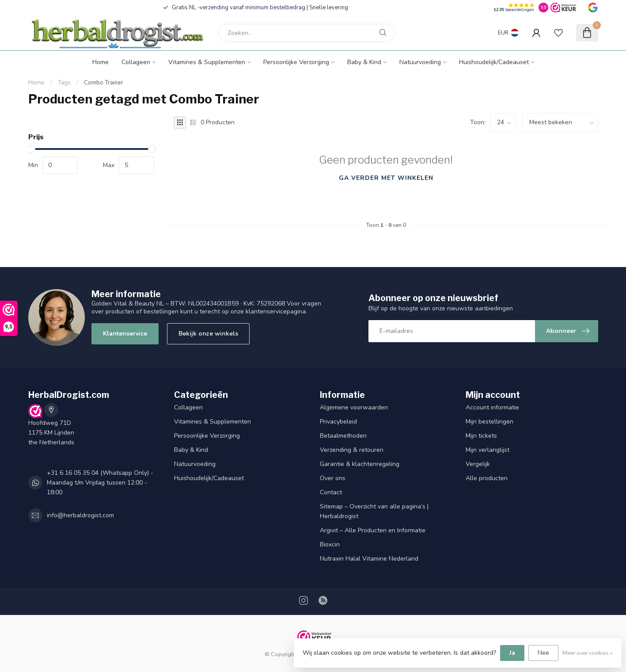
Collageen (136, 62)
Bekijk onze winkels (208, 334)
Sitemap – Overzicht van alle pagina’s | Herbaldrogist (374, 511)
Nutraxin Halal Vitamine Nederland (369, 559)
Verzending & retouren (352, 450)
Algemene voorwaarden (354, 407)
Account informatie (492, 407)
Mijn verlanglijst (488, 450)
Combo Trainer (104, 83)
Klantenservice (125, 334)
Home (101, 62)
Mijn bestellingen (489, 422)
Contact (331, 492)
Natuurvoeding (420, 62)
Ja (512, 653)
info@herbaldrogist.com (80, 515)
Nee (543, 653)
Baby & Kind (364, 62)
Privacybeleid (338, 422)
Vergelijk (478, 464)
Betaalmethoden (343, 436)
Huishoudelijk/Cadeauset (494, 62)
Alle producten (487, 478)
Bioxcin (330, 544)
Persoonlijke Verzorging (296, 62)
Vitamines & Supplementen (207, 62)
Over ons (333, 478)
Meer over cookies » (588, 653)
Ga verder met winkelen (386, 178)
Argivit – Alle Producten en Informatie (373, 530)
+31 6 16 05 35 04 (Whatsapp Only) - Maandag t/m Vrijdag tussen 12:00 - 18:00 (100, 483)
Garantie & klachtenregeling (360, 464)
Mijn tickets (481, 436)
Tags (64, 83)
